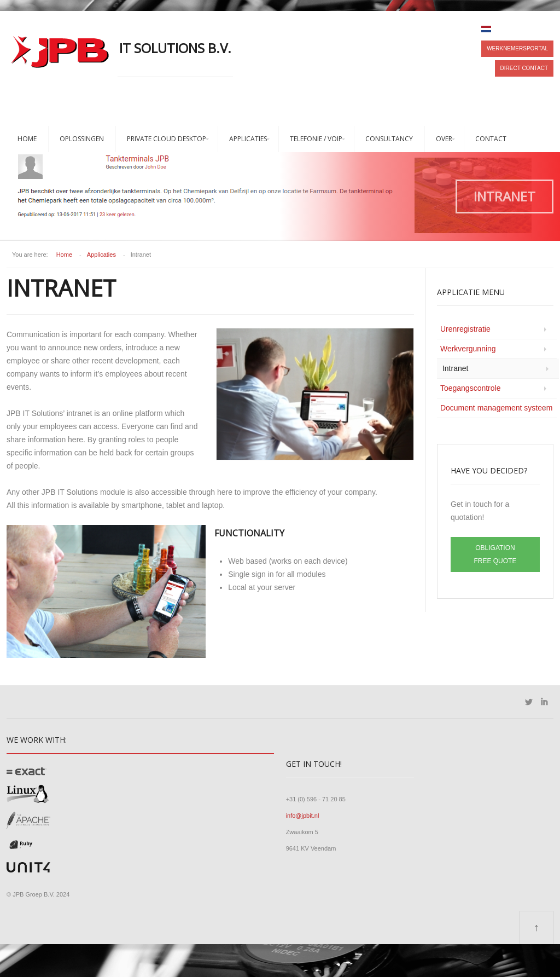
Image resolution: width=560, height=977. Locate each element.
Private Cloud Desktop (167, 139)
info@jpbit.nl (303, 816)
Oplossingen (82, 139)
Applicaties (248, 139)
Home (27, 139)
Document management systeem (496, 408)
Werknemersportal (517, 48)
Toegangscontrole (471, 388)
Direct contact (524, 68)
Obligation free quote (495, 554)
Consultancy (389, 139)
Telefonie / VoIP (316, 139)
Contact (491, 139)
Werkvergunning (468, 349)
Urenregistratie (465, 329)
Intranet (455, 368)
